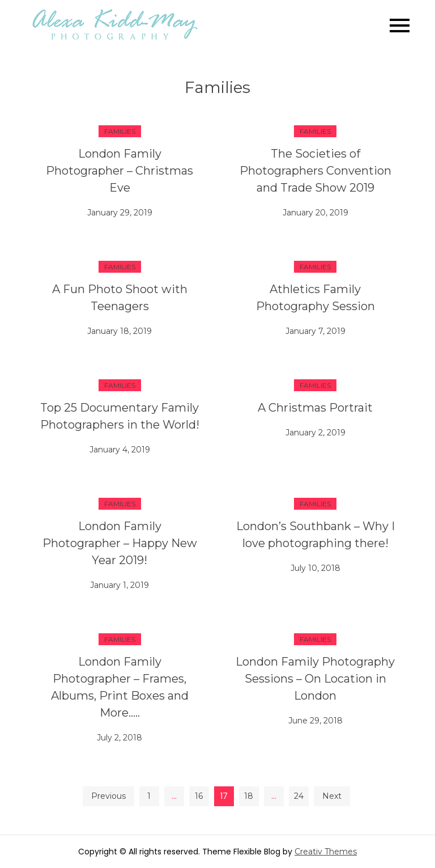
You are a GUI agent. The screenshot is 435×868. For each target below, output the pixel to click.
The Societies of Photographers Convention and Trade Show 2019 (315, 171)
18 (249, 796)
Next (332, 796)
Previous (108, 796)
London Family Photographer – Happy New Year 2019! (120, 543)
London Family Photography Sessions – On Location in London (315, 679)
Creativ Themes (326, 852)
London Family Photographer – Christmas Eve (120, 171)
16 (199, 796)
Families (120, 131)
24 (299, 796)
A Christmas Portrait (315, 408)
